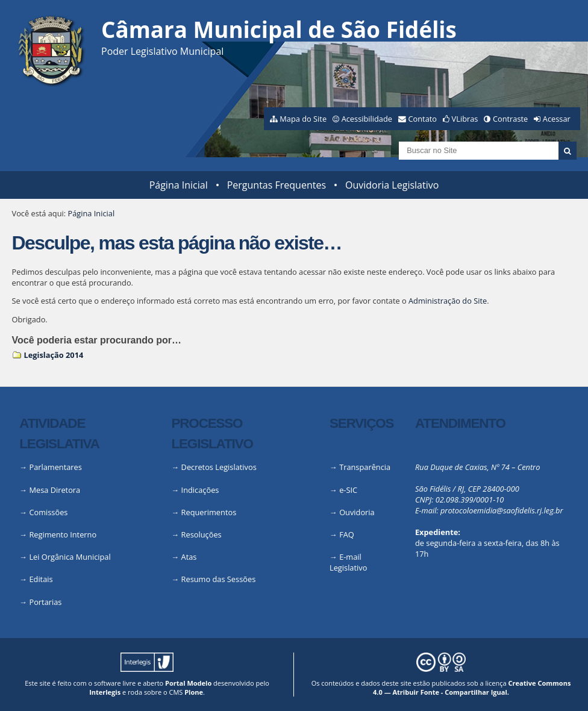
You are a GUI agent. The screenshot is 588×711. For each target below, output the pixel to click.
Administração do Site (448, 301)
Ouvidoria (357, 512)
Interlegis (105, 692)
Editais (41, 579)
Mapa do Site (303, 119)
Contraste (510, 119)
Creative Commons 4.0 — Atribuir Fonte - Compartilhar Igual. (472, 688)
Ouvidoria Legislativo (392, 185)
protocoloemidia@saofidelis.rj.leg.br (502, 510)
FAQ (347, 534)
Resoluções (202, 534)
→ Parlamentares (51, 467)
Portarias (45, 602)
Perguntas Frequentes (277, 185)
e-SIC (348, 490)
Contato (423, 119)
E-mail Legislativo (348, 562)
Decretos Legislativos (219, 467)
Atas (189, 557)
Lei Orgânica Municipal (70, 557)
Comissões (48, 512)
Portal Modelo (188, 683)
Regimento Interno (63, 534)
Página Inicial (179, 185)
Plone (194, 692)
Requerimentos (209, 512)
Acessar (557, 119)
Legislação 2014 (54, 355)
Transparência (365, 467)
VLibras (465, 119)
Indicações (200, 490)
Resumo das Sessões (219, 579)
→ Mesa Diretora (50, 490)
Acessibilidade (367, 119)
